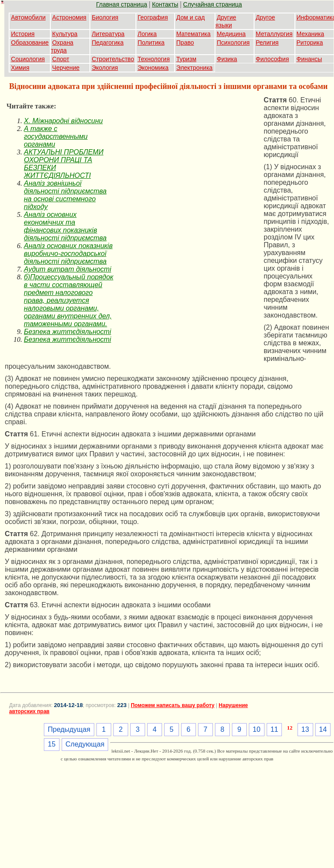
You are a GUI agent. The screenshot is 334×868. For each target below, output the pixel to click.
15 (52, 744)
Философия (272, 59)
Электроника (195, 68)
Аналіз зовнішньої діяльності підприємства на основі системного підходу (65, 195)
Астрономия (69, 17)
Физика (227, 59)
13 (305, 729)
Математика (193, 34)
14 (323, 729)
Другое (265, 17)
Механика (311, 34)
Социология (28, 59)
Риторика (310, 43)
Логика (147, 34)
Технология (154, 59)
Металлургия (274, 34)
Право (185, 43)
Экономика (153, 68)
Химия (20, 68)
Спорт (61, 59)
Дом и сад (191, 17)
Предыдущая (69, 729)
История (23, 34)
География (153, 17)
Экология (105, 68)
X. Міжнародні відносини (63, 121)
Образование (30, 43)
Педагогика (107, 43)
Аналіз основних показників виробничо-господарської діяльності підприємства (68, 254)
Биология (105, 17)
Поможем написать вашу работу (173, 705)
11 (274, 729)
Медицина (231, 34)
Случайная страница (213, 4)
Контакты (165, 4)
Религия (267, 43)
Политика (151, 43)
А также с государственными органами (56, 136)
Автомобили (28, 17)
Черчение (66, 68)
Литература (108, 34)
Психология (233, 43)
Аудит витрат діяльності (68, 269)
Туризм (186, 59)
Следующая (85, 744)
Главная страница (122, 4)
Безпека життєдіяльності (68, 332)
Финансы (309, 59)
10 (257, 729)
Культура (65, 34)
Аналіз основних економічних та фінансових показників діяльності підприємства (65, 226)
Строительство (113, 59)
